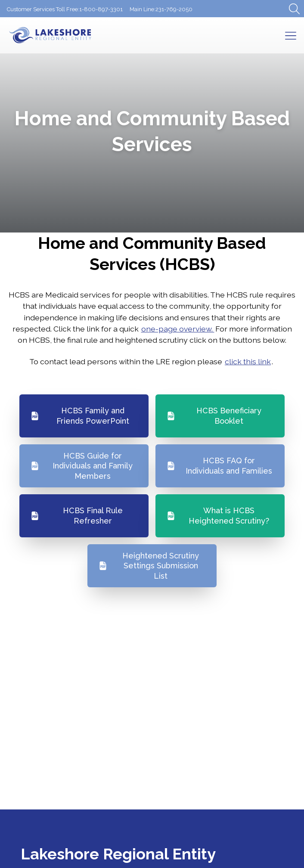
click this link (248, 361)
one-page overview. (178, 329)
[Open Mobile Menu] (291, 35)
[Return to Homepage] (65, 35)
